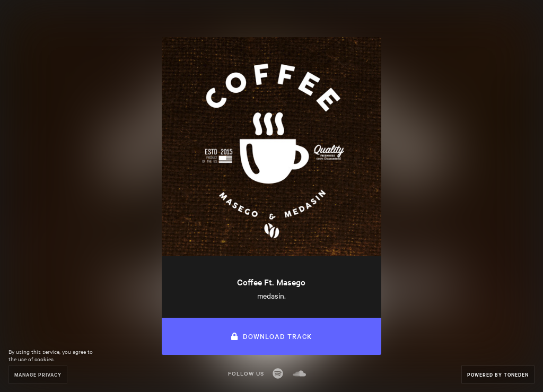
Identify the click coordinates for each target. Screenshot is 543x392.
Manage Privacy (38, 374)
